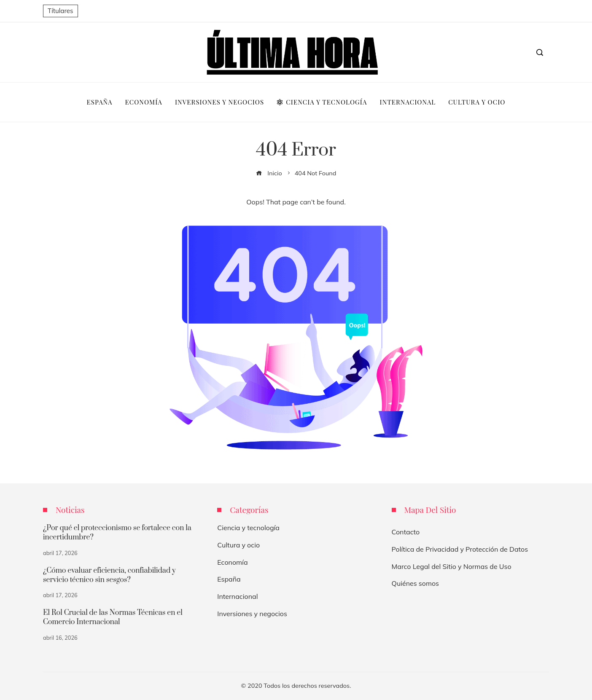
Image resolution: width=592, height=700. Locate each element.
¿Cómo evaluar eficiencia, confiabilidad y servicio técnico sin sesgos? (109, 575)
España (229, 579)
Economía (232, 562)
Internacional (237, 596)
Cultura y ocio (238, 545)
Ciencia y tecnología (248, 528)
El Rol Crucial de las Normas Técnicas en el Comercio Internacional (113, 617)
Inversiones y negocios (252, 614)
